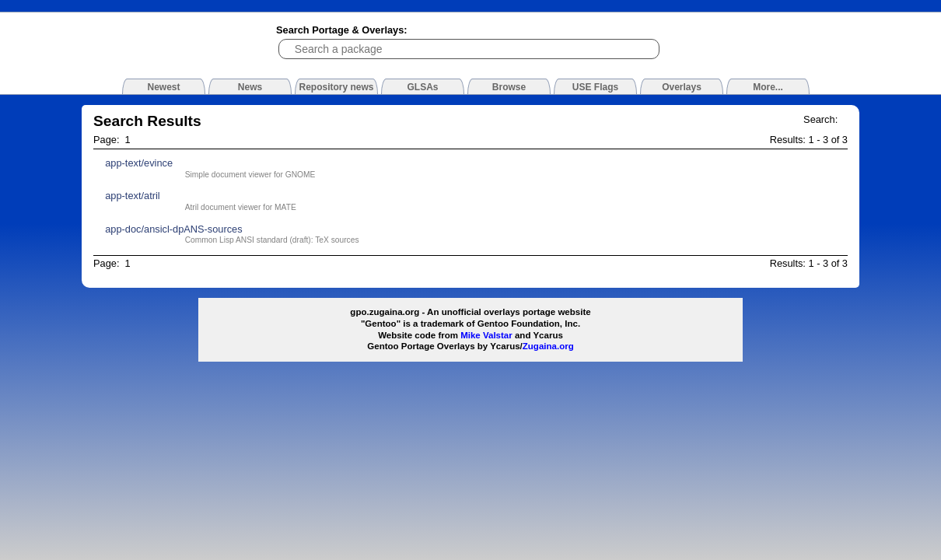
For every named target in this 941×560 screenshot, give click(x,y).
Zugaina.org (548, 346)
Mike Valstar (486, 335)
